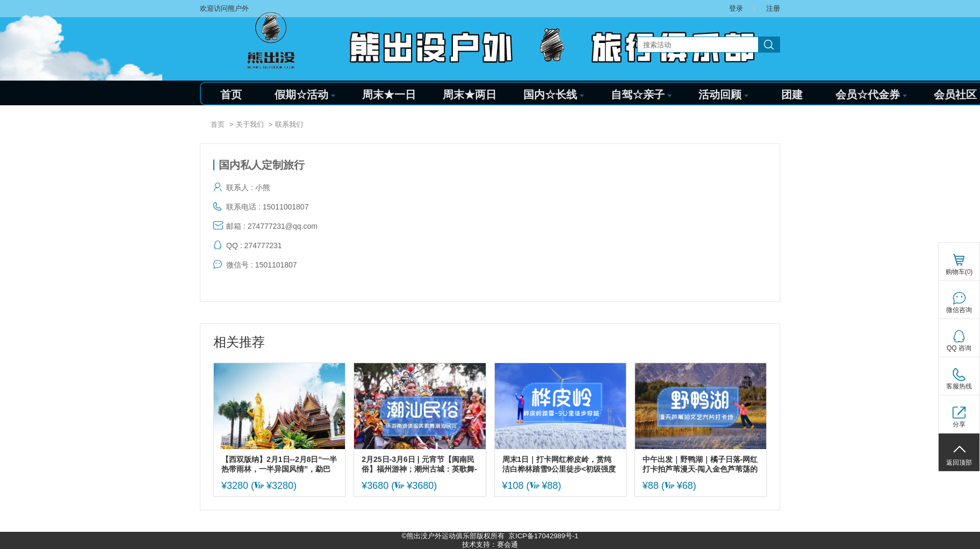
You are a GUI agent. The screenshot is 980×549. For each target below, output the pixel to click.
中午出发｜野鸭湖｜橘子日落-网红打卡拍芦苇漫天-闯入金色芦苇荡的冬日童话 (700, 464)
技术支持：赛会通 (490, 544)
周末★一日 (389, 95)
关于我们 (250, 124)
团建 (792, 95)
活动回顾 (723, 95)
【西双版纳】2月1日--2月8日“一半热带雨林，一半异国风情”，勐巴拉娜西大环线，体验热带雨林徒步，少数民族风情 (279, 464)
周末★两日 (470, 95)
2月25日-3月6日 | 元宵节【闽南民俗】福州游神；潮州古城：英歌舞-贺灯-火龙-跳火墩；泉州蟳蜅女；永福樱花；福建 (419, 464)
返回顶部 (959, 463)
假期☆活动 (305, 95)
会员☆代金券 (871, 95)
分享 (959, 424)
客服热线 (959, 386)
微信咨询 (959, 310)
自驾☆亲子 (641, 95)
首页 (231, 95)
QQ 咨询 (959, 348)
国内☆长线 (554, 95)
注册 (773, 8)
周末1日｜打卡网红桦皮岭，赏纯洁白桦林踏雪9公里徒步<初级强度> (559, 464)
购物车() (959, 272)
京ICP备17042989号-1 (543, 536)
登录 (736, 8)
